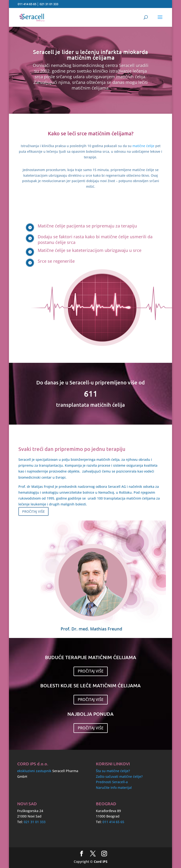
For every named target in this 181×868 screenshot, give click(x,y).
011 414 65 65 (27, 4)
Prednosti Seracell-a (112, 782)
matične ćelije (143, 146)
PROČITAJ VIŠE (33, 511)
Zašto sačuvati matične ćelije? (119, 776)
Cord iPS (101, 862)
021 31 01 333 (49, 4)
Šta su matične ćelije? (113, 771)
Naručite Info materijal (114, 788)
